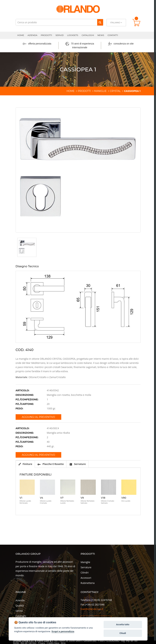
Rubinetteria (88, 583)
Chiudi (123, 633)
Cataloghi (88, 35)
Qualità (20, 606)
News (101, 35)
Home (21, 35)
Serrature (86, 567)
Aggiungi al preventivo (39, 417)
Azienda (20, 600)
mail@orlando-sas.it (92, 609)
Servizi (60, 35)
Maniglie (85, 562)
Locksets (73, 35)
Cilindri (85, 573)
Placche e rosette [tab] (51, 464)
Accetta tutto (123, 624)
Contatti (113, 35)
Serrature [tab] (77, 464)
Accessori (86, 578)
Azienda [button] (32, 35)
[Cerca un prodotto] (56, 22)
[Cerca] (100, 22)
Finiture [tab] (25, 464)
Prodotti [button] (46, 35)
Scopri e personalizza (63, 631)
